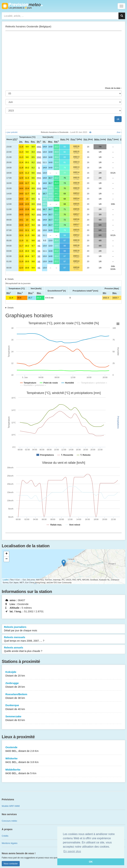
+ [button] (7, 554)
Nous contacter (11, 864)
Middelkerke (63, 772)
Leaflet (5, 580)
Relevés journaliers (63, 629)
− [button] (7, 559)
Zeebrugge (63, 685)
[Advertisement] (63, 59)
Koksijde (63, 674)
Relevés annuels (63, 649)
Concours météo (9, 821)
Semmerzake (63, 718)
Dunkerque (63, 707)
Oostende (63, 749)
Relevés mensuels (63, 639)
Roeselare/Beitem (63, 696)
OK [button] (91, 862)
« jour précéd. (12, 132)
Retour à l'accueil (22, 6)
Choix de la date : (113, 88)
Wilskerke (63, 760)
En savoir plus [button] (72, 851)
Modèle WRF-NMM (11, 806)
